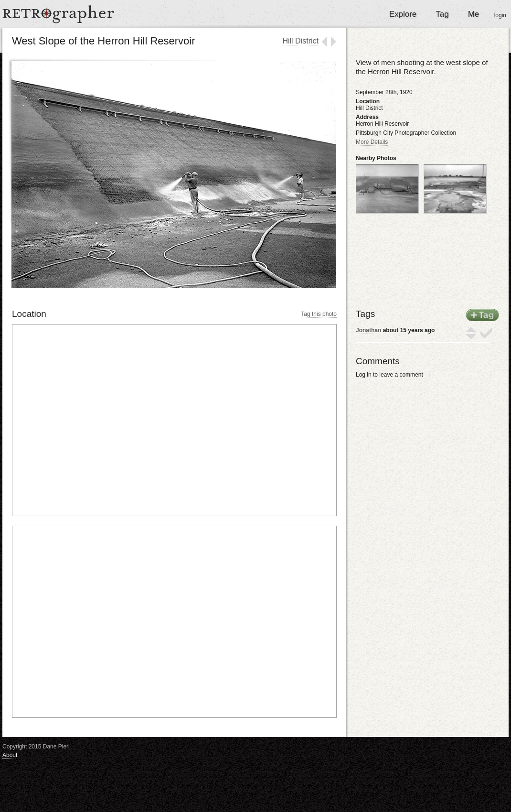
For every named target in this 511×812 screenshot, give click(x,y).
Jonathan (368, 330)
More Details (372, 142)
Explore (403, 14)
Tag (442, 14)
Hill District (300, 41)
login (500, 15)
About (10, 755)
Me (474, 14)
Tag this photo (319, 314)
